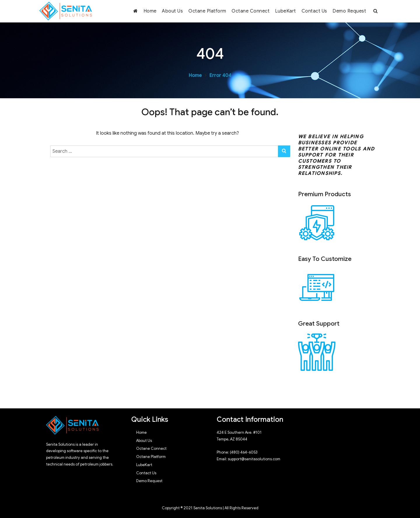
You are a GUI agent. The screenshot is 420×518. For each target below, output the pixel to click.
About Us (172, 11)
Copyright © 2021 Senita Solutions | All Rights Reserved (210, 508)
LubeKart (286, 11)
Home (150, 11)
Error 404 (220, 75)
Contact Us (314, 11)
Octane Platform (207, 11)
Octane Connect (251, 11)
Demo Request (349, 11)
